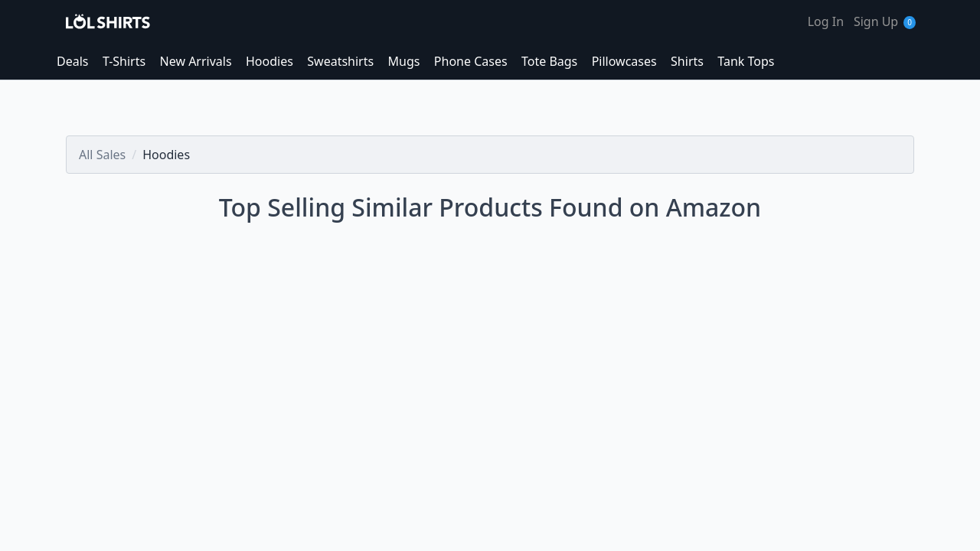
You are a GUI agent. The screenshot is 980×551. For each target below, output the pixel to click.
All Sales (102, 155)
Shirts (687, 61)
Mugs (404, 61)
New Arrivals (196, 61)
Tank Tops (746, 61)
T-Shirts (124, 61)
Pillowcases (624, 61)
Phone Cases (471, 61)
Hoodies (269, 61)
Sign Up (876, 21)
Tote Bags (549, 61)
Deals (72, 61)
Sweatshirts (340, 61)
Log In (826, 21)
